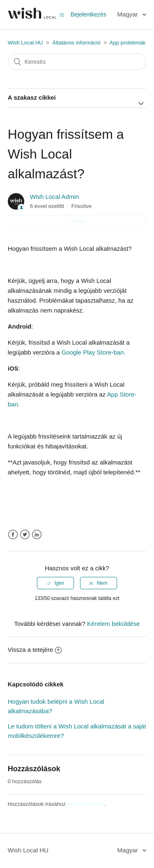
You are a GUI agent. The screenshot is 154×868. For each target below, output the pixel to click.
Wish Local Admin (54, 197)
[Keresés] (77, 62)
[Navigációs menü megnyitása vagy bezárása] (62, 15)
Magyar (129, 14)
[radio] (55, 583)
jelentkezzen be (85, 804)
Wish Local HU (25, 43)
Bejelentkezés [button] (88, 14)
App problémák (128, 43)
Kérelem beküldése (113, 624)
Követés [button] (77, 221)
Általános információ (77, 43)
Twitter (25, 535)
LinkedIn (37, 535)
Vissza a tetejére (35, 650)
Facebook (13, 535)
